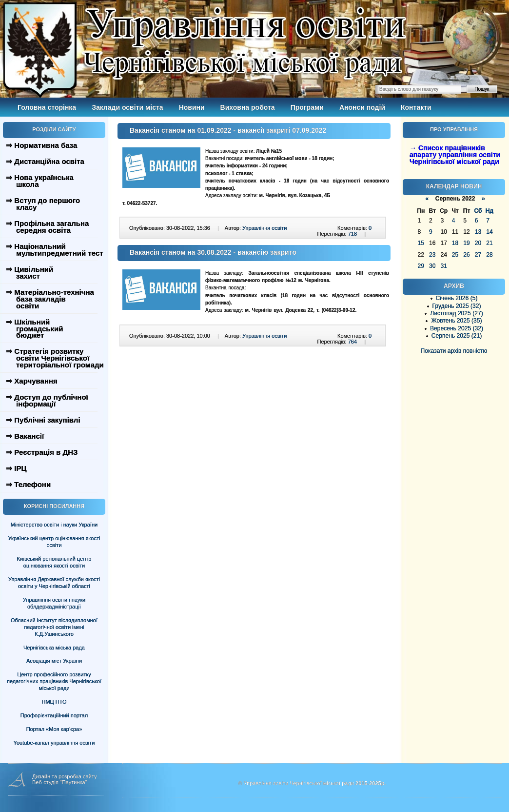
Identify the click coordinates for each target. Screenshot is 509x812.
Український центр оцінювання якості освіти (54, 542)
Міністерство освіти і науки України (54, 525)
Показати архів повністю (454, 351)
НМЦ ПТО (54, 702)
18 (455, 243)
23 (432, 255)
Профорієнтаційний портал (54, 715)
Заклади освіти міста (127, 107)
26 (466, 255)
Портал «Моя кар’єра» (54, 729)
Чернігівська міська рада (54, 648)
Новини (192, 107)
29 (421, 266)
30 (432, 266)
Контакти (416, 107)
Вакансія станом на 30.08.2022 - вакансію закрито (213, 252)
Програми (307, 107)
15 (421, 243)
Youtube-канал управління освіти (54, 743)
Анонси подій (362, 107)
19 (466, 243)
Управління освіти (264, 228)
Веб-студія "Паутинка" (60, 782)
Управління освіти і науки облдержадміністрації (54, 603)
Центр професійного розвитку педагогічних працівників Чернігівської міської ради (54, 681)
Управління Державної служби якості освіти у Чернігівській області (54, 583)
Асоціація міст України (54, 661)
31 (443, 266)
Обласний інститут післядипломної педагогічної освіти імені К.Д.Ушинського (54, 627)
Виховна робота (248, 107)
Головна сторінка (47, 107)
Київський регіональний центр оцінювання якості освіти (54, 562)
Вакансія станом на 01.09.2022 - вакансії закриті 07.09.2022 (228, 130)
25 (455, 255)
